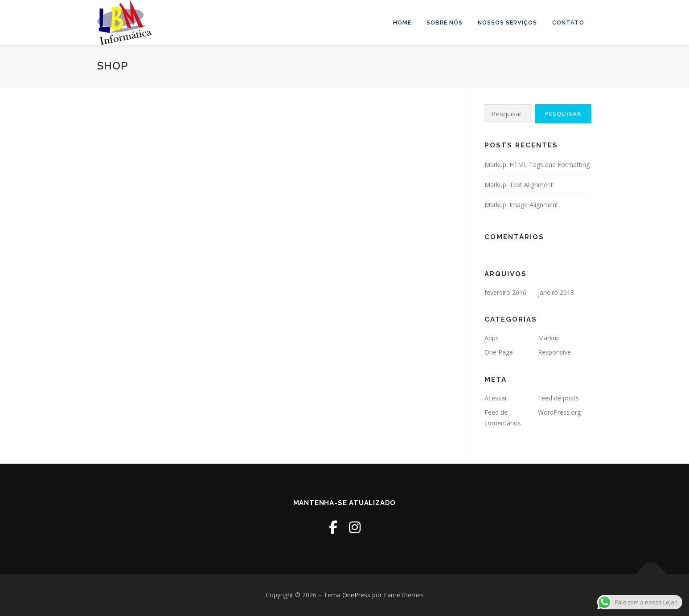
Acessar (496, 398)
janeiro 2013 (556, 292)
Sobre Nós (445, 22)
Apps (492, 338)
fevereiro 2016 (505, 292)
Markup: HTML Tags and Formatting (537, 165)
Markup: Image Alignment (521, 205)
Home (402, 22)
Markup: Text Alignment (519, 185)
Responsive (554, 352)
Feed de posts (558, 398)
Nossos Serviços (507, 22)
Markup (549, 338)
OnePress (356, 595)
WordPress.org (559, 412)
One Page (499, 352)
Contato (568, 22)
